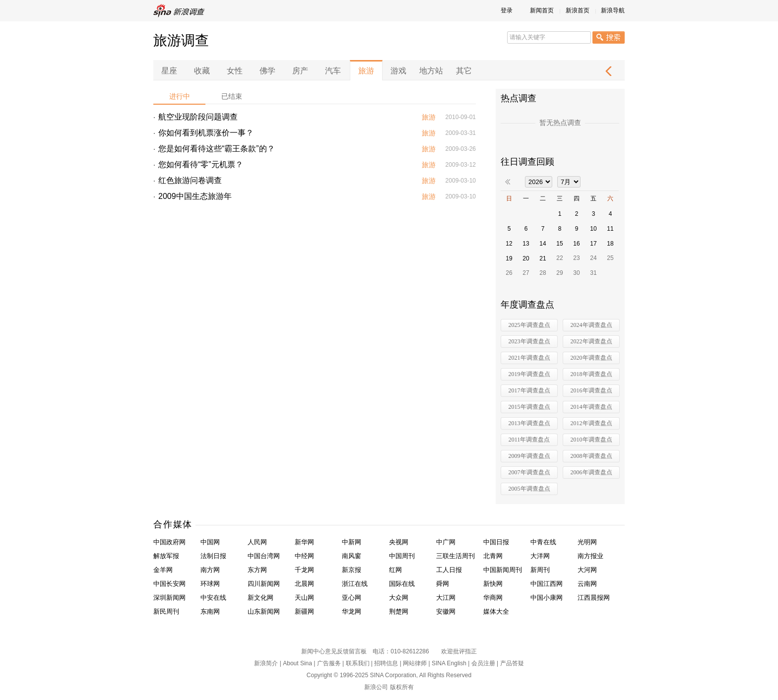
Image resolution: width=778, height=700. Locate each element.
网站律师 (415, 663)
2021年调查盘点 (529, 358)
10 (593, 229)
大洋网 (540, 556)
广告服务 (329, 663)
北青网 (493, 556)
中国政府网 (169, 542)
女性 (235, 71)
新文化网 (260, 598)
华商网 (493, 598)
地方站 (431, 71)
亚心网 (352, 598)
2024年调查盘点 (591, 325)
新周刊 (540, 570)
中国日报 (496, 542)
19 (509, 258)
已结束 (232, 96)
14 (543, 244)
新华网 (304, 542)
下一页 (609, 71)
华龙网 (352, 611)
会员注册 (483, 663)
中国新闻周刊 (503, 570)
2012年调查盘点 (591, 423)
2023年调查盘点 (529, 341)
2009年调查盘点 (529, 456)
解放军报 (166, 556)
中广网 (446, 542)
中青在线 (543, 542)
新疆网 (304, 611)
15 (559, 244)
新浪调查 (181, 11)
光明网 (587, 542)
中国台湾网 (264, 556)
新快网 (493, 584)
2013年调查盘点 (529, 423)
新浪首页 (578, 10)
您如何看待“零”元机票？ (201, 164)
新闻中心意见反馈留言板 (334, 651)
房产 (300, 71)
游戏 (398, 71)
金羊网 (163, 570)
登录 (507, 10)
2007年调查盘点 (529, 472)
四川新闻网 (264, 584)
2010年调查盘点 (591, 440)
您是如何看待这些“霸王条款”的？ (217, 149)
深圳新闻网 (169, 598)
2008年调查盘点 (591, 456)
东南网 (210, 611)
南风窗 (352, 556)
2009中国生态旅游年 (195, 196)
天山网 (304, 598)
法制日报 (213, 556)
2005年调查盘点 (529, 489)
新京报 (352, 570)
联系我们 (358, 663)
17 (593, 244)
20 (526, 258)
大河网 (587, 570)
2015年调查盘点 (529, 407)
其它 (464, 71)
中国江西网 (547, 584)
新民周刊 (166, 611)
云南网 (587, 584)
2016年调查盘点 (591, 390)
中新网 (352, 542)
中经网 (304, 556)
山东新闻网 (264, 611)
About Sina (297, 663)
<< (508, 182)
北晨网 (304, 584)
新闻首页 (542, 10)
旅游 (366, 71)
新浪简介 (266, 663)
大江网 (446, 598)
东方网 (257, 570)
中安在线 (213, 598)
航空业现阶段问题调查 (198, 117)
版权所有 (402, 687)
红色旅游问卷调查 (190, 180)
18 (610, 244)
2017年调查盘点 (529, 390)
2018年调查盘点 (591, 374)
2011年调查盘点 (529, 440)
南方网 (210, 570)
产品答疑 (512, 663)
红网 (395, 570)
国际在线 (402, 584)
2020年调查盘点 (591, 358)
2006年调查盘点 (591, 472)
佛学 (267, 71)
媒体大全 (496, 611)
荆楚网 (399, 611)
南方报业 (590, 556)
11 (610, 229)
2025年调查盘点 (529, 325)
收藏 (202, 71)
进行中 (180, 96)
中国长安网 (169, 584)
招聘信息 (386, 663)
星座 (169, 71)
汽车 (333, 71)
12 (509, 244)
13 (526, 244)
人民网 (257, 542)
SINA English (449, 663)
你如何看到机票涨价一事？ (206, 133)
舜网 (443, 584)
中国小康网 (547, 598)
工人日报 (449, 570)
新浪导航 (613, 10)
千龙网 (304, 570)
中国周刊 (402, 556)
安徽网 (446, 611)
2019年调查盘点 (529, 374)
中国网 (210, 542)
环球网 (210, 584)
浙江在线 (355, 584)
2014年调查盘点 (591, 407)
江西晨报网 (594, 598)
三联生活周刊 (455, 556)
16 (576, 244)
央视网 (399, 542)
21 (543, 258)
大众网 (399, 598)
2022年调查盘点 (591, 341)
